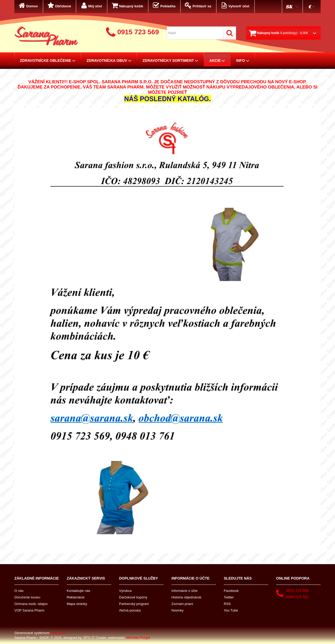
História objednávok (186, 597)
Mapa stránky (77, 604)
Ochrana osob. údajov (31, 604)
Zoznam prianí (182, 604)
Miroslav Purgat (138, 638)
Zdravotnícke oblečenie (48, 60)
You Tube (231, 610)
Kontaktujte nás (79, 591)
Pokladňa (164, 5)
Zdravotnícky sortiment (171, 60)
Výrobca (125, 591)
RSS (227, 604)
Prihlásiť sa (198, 5)
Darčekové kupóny (133, 597)
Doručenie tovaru (27, 597)
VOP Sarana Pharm (29, 610)
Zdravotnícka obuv (109, 60)
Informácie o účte (185, 591)
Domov (28, 5)
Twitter (229, 597)
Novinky (177, 610)
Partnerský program (134, 604)
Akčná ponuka (130, 610)
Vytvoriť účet (235, 5)
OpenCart (58, 633)
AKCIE (217, 60)
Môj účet (91, 5)
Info (243, 60)
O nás (19, 591)
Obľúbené (59, 5)
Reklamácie (76, 597)
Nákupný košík (127, 5)
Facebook (231, 591)
